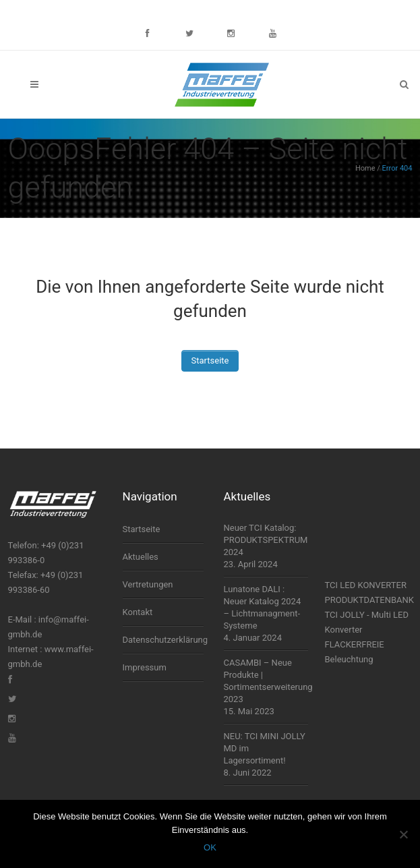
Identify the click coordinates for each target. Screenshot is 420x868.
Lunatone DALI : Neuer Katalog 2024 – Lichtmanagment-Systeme (263, 607)
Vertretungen (148, 584)
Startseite (210, 360)
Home (365, 168)
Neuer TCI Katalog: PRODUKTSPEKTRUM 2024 (266, 540)
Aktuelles (141, 557)
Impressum (145, 667)
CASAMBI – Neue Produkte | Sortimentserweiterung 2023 (266, 681)
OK (210, 847)
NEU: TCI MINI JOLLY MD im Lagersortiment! (265, 748)
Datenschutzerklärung (163, 640)
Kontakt (138, 612)
